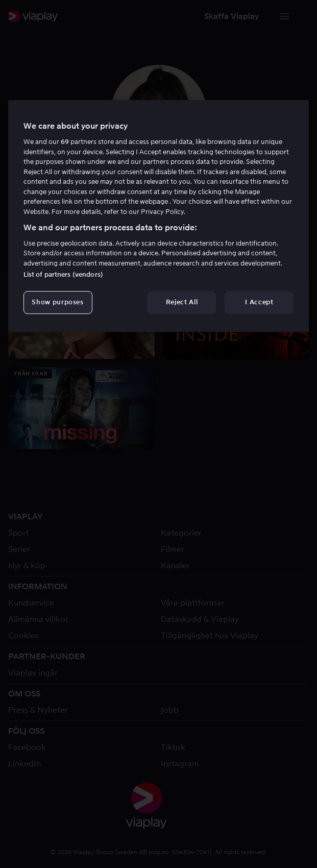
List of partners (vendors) (63, 274)
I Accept (259, 302)
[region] (159, 216)
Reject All (182, 302)
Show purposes (57, 302)
